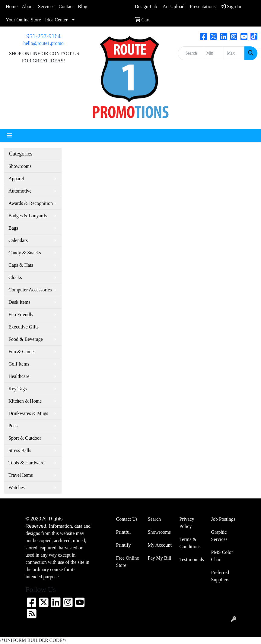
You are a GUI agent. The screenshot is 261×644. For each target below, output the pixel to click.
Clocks (15, 277)
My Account (160, 545)
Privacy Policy (187, 523)
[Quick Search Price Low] (213, 53)
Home (12, 6)
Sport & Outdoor (25, 438)
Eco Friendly (21, 314)
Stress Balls (20, 450)
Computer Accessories (30, 290)
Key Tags (18, 389)
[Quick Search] (191, 53)
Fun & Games (22, 352)
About (28, 6)
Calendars (18, 240)
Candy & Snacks (25, 253)
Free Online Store (128, 562)
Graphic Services (219, 536)
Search (154, 519)
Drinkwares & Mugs (28, 413)
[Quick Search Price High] (234, 53)
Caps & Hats (21, 265)
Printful (124, 532)
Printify (124, 545)
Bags (13, 228)
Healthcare (19, 376)
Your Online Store (23, 20)
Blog (83, 6)
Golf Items (19, 364)
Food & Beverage (26, 339)
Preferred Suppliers (220, 576)
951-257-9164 (44, 36)
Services (46, 6)
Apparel (16, 179)
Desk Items (19, 302)
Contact (66, 6)
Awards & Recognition (31, 203)
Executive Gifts (24, 327)
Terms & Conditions (190, 543)
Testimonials (192, 559)
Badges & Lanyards (28, 216)
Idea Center (56, 20)
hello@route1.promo (43, 43)
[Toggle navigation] (9, 135)
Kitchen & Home (25, 401)
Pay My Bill (160, 558)
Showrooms (20, 166)
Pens (13, 426)
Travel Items (21, 475)
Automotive (20, 191)
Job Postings (223, 519)
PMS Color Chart (222, 556)
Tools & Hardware (26, 463)
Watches (17, 487)
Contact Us (127, 519)
